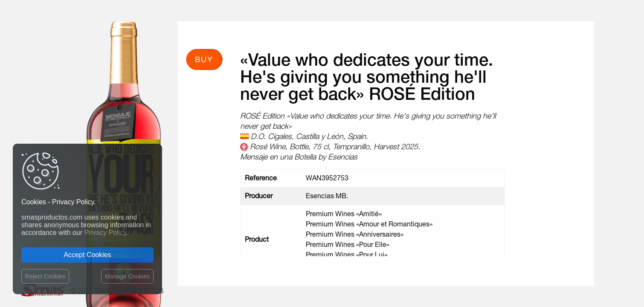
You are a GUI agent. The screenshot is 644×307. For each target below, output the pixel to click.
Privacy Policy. (106, 233)
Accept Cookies (87, 255)
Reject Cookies (45, 276)
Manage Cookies (127, 276)
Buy (204, 59)
